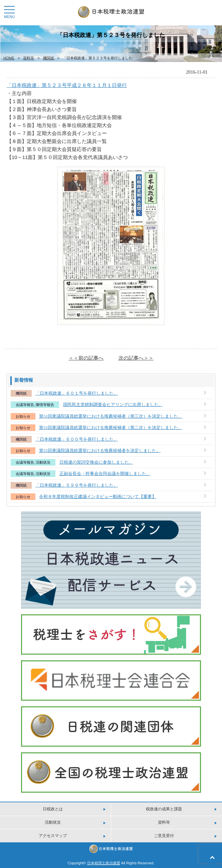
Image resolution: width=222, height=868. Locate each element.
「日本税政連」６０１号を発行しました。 (77, 393)
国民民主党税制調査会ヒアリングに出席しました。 (113, 404)
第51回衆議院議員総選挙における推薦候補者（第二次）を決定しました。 (111, 427)
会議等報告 (25, 405)
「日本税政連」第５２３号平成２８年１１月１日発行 (67, 85)
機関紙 (49, 58)
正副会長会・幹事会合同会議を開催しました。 (105, 473)
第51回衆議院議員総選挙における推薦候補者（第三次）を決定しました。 (111, 416)
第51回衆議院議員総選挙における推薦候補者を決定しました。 (100, 450)
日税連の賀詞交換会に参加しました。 (96, 462)
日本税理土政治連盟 (104, 863)
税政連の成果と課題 (164, 809)
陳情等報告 (45, 405)
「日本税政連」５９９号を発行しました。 (77, 485)
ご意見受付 (164, 836)
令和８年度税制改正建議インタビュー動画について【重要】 (98, 496)
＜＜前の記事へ (86, 358)
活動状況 (43, 462)
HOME (9, 58)
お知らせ (23, 416)
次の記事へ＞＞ (136, 358)
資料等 (29, 58)
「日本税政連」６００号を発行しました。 (77, 439)
